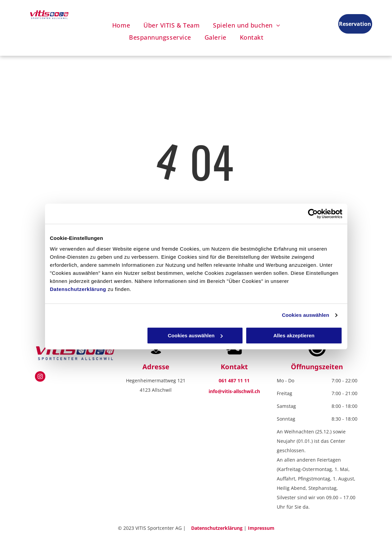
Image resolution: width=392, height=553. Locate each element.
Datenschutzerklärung (78, 289)
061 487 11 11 (234, 380)
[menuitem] (121, 25)
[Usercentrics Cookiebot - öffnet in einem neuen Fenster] (313, 214)
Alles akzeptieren (294, 335)
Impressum (261, 528)
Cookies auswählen (306, 315)
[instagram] (40, 377)
